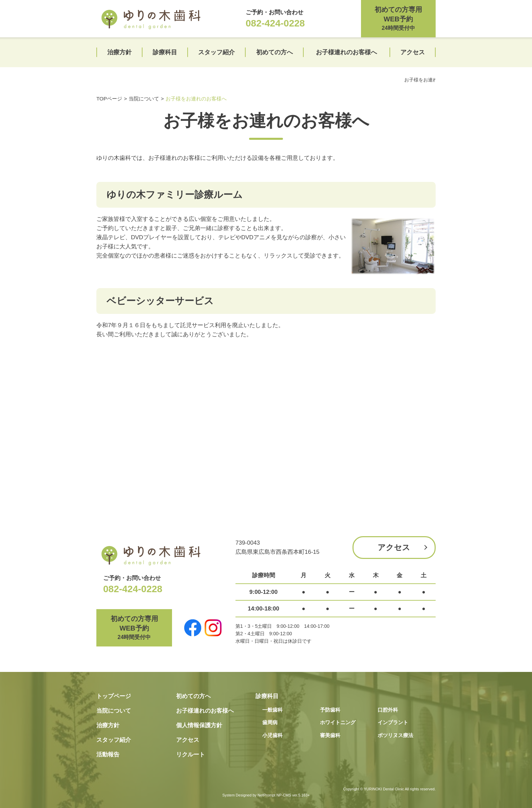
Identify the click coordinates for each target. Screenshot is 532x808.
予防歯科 (330, 710)
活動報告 (108, 755)
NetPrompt (267, 795)
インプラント (393, 722)
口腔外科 (388, 710)
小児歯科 (272, 735)
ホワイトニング (338, 722)
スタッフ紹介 (216, 52)
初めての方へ (274, 52)
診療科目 (165, 52)
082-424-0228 (275, 23)
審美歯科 (330, 735)
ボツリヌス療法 (395, 735)
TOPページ (109, 99)
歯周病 (270, 722)
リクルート (191, 755)
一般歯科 (272, 710)
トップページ (114, 696)
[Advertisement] (266, 448)
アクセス (413, 52)
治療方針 (119, 52)
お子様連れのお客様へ (346, 52)
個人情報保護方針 (199, 725)
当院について (144, 99)
